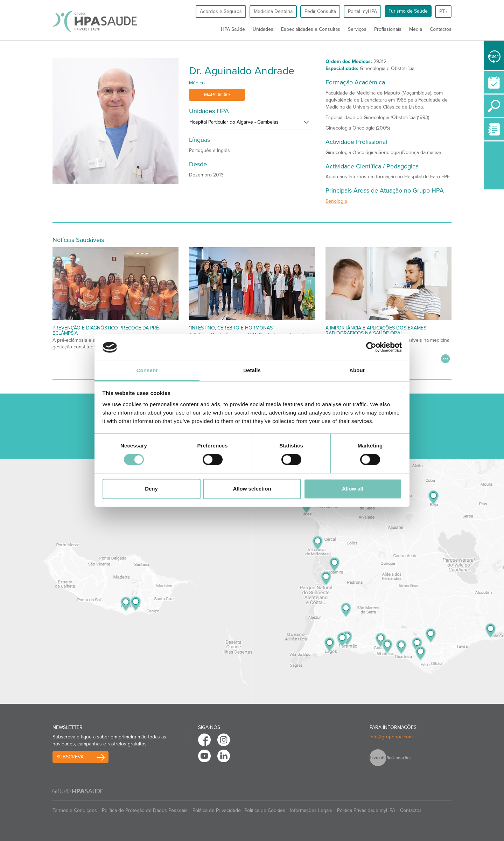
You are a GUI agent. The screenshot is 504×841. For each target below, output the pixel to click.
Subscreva (70, 757)
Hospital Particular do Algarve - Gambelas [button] (234, 122)
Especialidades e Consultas (311, 29)
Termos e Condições (75, 810)
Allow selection (252, 489)
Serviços (357, 29)
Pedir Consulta (320, 11)
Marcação (217, 95)
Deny (151, 489)
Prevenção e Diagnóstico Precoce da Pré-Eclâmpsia (106, 331)
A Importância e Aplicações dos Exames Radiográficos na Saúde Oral (376, 331)
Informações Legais (311, 810)
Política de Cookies (265, 810)
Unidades (263, 29)
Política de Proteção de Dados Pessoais (145, 810)
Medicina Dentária (273, 11)
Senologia (336, 201)
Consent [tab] (147, 370)
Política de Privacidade (217, 810)
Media (416, 29)
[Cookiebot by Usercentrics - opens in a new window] (371, 347)
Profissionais (388, 29)
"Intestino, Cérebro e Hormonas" (232, 328)
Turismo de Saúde (408, 11)
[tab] (252, 124)
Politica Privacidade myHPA (366, 810)
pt (443, 11)
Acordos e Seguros (221, 11)
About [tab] (357, 370)
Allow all (353, 489)
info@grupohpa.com (391, 737)
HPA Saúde (233, 29)
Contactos (441, 29)
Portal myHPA (362, 11)
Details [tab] (252, 370)
